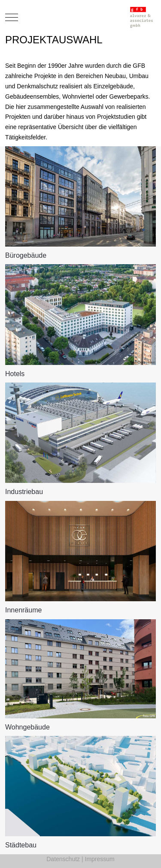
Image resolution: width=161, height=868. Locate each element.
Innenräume (23, 610)
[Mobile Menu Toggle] (12, 17)
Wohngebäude (27, 727)
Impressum (100, 859)
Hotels (15, 374)
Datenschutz (63, 859)
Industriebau (24, 492)
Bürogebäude (26, 255)
